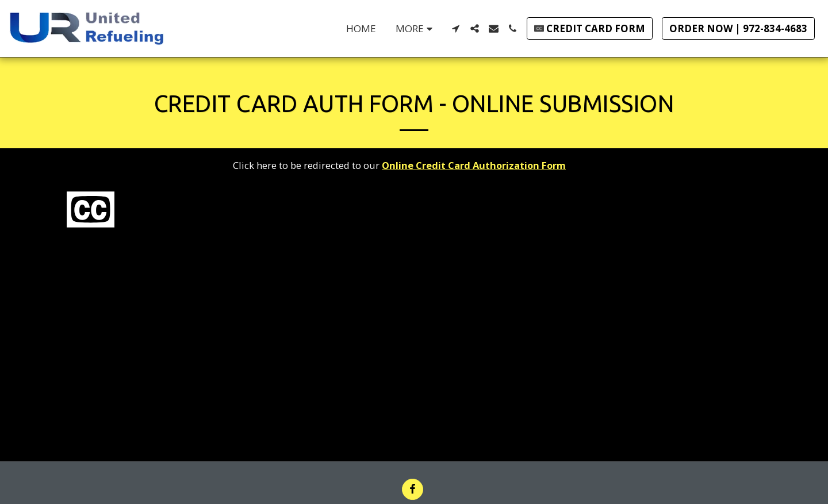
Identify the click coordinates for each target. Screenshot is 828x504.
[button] (456, 28)
